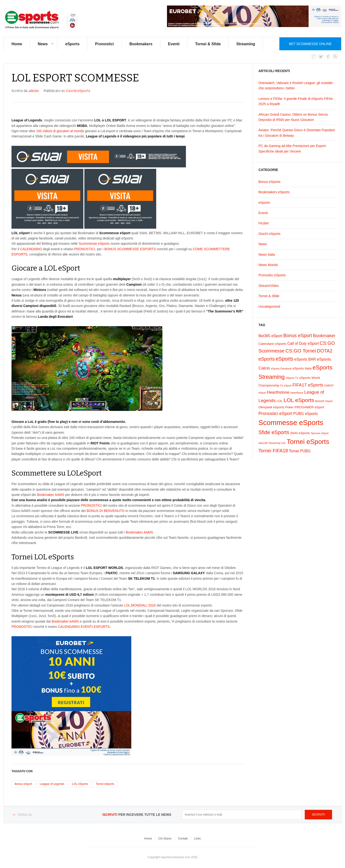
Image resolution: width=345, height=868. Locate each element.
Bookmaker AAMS (51, 495)
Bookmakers (141, 44)
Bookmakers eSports (274, 192)
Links (197, 839)
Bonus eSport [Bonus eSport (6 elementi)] (298, 335)
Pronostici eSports (272, 275)
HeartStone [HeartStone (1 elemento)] (297, 393)
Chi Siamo (165, 839)
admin (34, 91)
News (43, 44)
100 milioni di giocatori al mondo (60, 131)
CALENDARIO (31, 249)
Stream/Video (269, 286)
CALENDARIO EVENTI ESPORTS (84, 627)
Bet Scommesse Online (310, 44)
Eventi (174, 44)
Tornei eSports (105, 784)
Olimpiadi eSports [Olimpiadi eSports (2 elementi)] (271, 407)
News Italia (267, 255)
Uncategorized (269, 306)
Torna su (25, 815)
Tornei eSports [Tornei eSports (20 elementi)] (308, 442)
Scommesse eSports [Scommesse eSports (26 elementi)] (291, 423)
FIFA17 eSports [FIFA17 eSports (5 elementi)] (308, 385)
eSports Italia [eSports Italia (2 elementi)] (302, 368)
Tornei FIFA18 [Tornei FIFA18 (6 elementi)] (273, 451)
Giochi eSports (78, 91)
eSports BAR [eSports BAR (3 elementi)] (305, 359)
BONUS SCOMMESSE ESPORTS (130, 249)
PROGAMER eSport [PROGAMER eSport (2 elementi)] (309, 407)
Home (17, 44)
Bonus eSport (23, 784)
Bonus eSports (270, 182)
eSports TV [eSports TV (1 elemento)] (292, 378)
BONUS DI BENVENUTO (105, 511)
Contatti (183, 839)
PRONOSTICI (84, 249)
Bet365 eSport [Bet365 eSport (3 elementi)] (270, 336)
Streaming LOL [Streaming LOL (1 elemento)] (277, 443)
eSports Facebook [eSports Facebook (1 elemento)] (281, 369)
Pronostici (104, 44)
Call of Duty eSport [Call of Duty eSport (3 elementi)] (303, 343)
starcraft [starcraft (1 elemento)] (263, 443)
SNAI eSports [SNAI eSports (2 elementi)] (300, 433)
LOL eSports (80, 784)
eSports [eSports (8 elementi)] (285, 359)
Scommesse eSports (94, 244)
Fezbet (264, 223)
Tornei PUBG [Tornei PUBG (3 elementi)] (300, 451)
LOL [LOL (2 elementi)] (280, 401)
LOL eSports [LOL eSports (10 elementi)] (299, 400)
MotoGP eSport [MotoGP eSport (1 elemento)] (324, 401)
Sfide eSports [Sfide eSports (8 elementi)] (274, 432)
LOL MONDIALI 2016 (140, 605)
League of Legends (52, 784)
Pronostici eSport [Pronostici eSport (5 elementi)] (275, 413)
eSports (72, 44)
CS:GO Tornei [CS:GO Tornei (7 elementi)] (301, 351)
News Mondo (268, 265)
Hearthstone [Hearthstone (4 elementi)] (278, 392)
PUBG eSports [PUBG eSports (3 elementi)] (305, 414)
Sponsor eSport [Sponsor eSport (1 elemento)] (320, 433)
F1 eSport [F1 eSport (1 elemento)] (286, 386)
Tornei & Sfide (208, 44)
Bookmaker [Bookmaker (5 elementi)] (324, 336)
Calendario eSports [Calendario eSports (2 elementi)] (273, 344)
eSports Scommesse (41, 20)
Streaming (246, 44)
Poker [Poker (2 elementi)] (289, 407)
